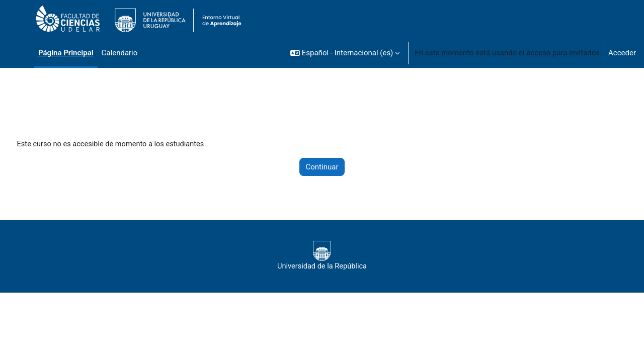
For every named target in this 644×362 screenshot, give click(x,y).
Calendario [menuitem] (120, 53)
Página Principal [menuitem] (66, 53)
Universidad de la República (322, 256)
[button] (345, 53)
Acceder (622, 53)
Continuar (322, 167)
